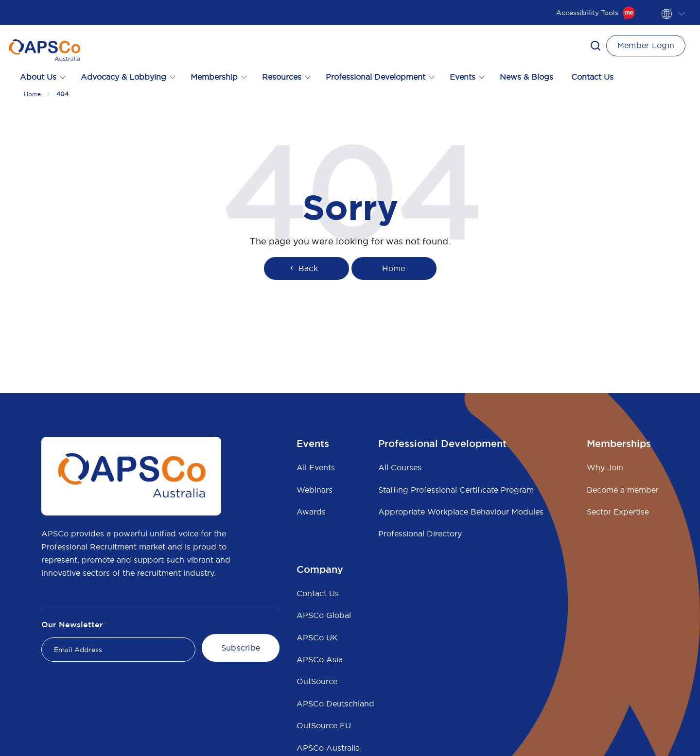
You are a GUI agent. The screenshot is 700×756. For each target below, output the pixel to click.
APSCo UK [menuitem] (317, 637)
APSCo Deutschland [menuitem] (335, 704)
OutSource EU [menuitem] (324, 725)
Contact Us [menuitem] (318, 593)
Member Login (646, 45)
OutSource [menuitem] (317, 681)
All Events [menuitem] (316, 467)
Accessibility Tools (596, 13)
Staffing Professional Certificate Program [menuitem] (456, 490)
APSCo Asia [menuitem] (320, 659)
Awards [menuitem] (311, 512)
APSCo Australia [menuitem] (328, 748)
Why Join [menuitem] (605, 467)
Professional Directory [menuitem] (420, 533)
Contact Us (592, 77)
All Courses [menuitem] (400, 467)
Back (303, 268)
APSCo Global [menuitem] (324, 615)
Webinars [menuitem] (315, 490)
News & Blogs (526, 77)
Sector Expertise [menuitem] (618, 512)
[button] (595, 46)
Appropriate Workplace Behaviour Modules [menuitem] (461, 512)
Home (32, 94)
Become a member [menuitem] (623, 490)
